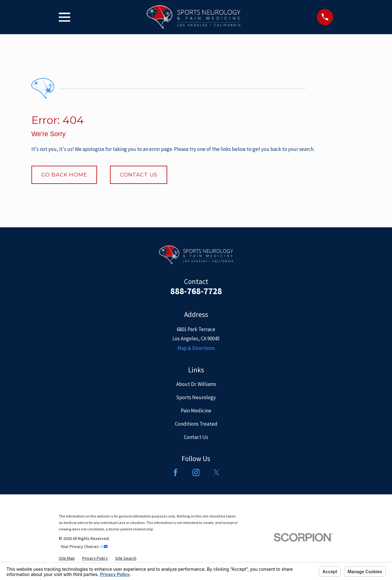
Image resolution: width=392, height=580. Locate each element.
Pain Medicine (196, 411)
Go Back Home (64, 175)
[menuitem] (67, 558)
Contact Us (139, 175)
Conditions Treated (196, 424)
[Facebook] (176, 473)
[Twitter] (216, 473)
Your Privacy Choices (84, 546)
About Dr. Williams (196, 384)
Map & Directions (196, 348)
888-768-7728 (196, 291)
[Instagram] (196, 473)
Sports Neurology (196, 397)
